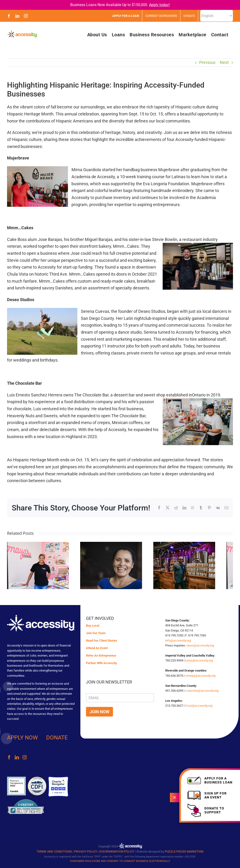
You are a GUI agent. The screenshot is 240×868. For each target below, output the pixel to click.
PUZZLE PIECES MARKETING (184, 851)
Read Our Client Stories (102, 641)
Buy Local (93, 626)
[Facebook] (9, 757)
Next (224, 62)
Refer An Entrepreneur (101, 656)
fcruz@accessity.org (199, 706)
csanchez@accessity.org (202, 691)
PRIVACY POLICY (86, 851)
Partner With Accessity (101, 663)
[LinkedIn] (17, 757)
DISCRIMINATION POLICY (117, 851)
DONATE (57, 738)
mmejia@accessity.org (200, 676)
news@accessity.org (200, 645)
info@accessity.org (178, 641)
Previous (207, 62)
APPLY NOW (22, 738)
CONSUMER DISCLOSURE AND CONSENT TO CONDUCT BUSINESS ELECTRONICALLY (120, 861)
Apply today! (159, 5)
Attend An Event (97, 648)
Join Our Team (96, 633)
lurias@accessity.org (199, 660)
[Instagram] (25, 757)
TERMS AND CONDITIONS (54, 851)
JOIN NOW (99, 712)
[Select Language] (217, 16)
